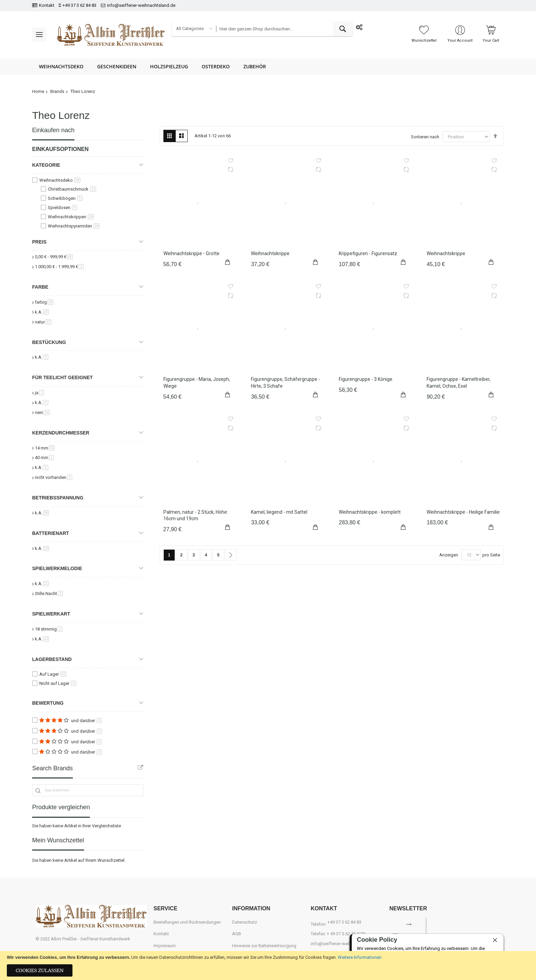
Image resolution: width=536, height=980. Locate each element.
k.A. (42, 312)
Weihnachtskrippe (270, 253)
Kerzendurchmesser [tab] (61, 433)
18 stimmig (49, 629)
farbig (44, 302)
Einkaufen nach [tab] (53, 130)
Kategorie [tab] (46, 165)
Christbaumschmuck (72, 189)
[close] (495, 940)
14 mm (45, 448)
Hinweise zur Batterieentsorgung (264, 946)
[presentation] (470, 928)
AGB (237, 934)
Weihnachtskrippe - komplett (370, 512)
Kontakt (47, 5)
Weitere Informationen (360, 957)
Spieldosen (63, 208)
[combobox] (284, 29)
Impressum (165, 946)
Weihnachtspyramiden (74, 226)
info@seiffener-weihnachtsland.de (141, 5)
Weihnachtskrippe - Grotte (191, 253)
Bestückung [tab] (49, 342)
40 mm (44, 458)
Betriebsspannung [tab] (58, 498)
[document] (268, 965)
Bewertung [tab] (48, 703)
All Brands (140, 768)
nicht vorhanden (53, 477)
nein (42, 412)
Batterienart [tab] (51, 533)
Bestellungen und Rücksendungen (187, 922)
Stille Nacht (49, 593)
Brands (57, 91)
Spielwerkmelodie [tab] (57, 568)
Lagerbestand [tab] (52, 659)
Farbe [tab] (40, 287)
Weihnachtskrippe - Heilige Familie (463, 512)
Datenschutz (245, 922)
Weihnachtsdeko (60, 180)
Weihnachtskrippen (71, 217)
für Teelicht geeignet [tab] (62, 377)
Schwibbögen (65, 198)
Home (38, 91)
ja (39, 393)
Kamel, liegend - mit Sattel (279, 512)
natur (43, 322)
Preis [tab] (39, 242)
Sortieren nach (425, 137)
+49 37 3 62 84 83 (79, 5)
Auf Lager (53, 674)
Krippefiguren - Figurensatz (368, 253)
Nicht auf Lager (58, 683)
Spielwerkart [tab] (51, 614)
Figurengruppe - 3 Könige (366, 379)
